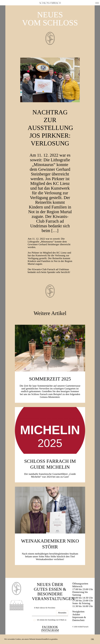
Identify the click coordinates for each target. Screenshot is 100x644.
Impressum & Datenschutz (79, 626)
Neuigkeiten (79, 619)
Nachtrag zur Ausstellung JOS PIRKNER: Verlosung (53, 131)
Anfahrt (76, 622)
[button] (97, 3)
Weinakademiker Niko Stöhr (50, 551)
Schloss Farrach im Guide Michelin (50, 472)
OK (92, 639)
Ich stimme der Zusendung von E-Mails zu (52, 628)
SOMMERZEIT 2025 (50, 386)
